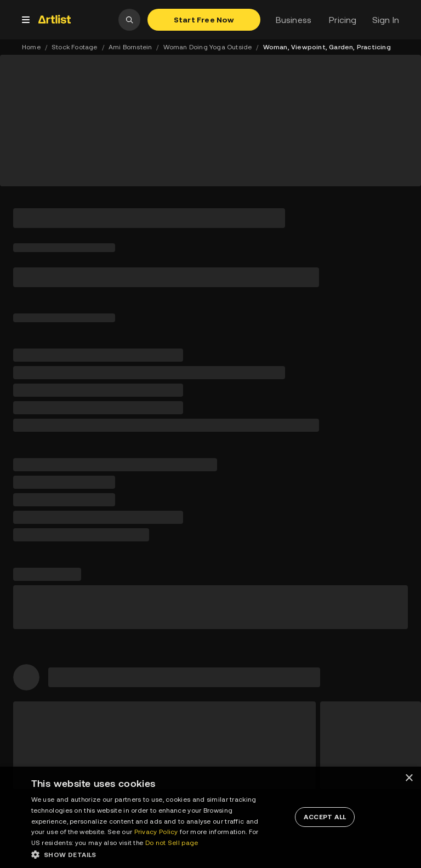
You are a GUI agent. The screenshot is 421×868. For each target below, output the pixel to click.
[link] (76, 19)
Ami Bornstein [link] (130, 47)
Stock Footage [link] (75, 47)
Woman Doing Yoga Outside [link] (208, 47)
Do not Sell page (172, 843)
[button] (149, 854)
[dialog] (210, 817)
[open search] (129, 20)
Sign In (386, 20)
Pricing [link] (343, 20)
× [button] (409, 778)
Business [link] (294, 20)
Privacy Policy (156, 832)
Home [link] (31, 47)
